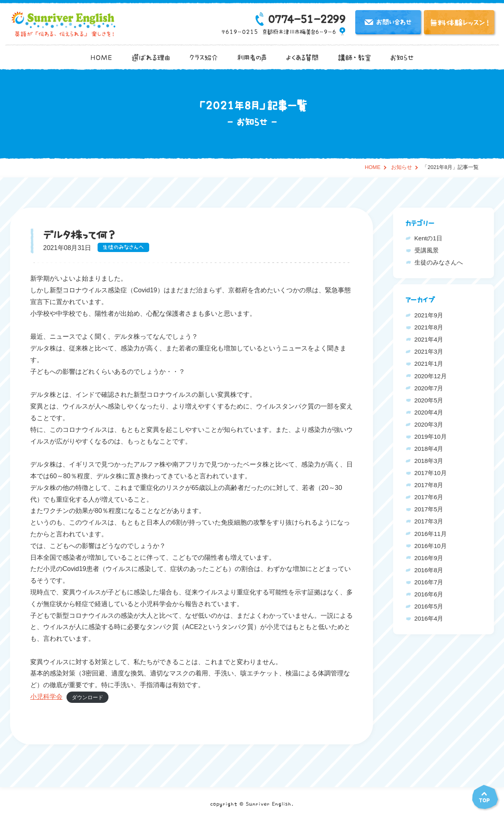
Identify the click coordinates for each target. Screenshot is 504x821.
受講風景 (427, 250)
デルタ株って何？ (79, 235)
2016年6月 (429, 594)
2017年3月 (429, 521)
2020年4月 (429, 412)
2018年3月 (429, 461)
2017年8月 (429, 485)
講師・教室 (354, 57)
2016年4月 (429, 618)
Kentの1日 (428, 238)
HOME (101, 57)
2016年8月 (429, 570)
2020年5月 (429, 400)
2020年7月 (429, 388)
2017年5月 (429, 509)
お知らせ (402, 57)
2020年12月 (431, 376)
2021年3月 (429, 351)
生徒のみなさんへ (123, 248)
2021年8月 (429, 327)
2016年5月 (429, 606)
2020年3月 (429, 424)
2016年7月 (429, 582)
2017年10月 (431, 473)
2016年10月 (431, 546)
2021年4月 (429, 339)
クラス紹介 (204, 57)
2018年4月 (429, 449)
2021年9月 (429, 315)
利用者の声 (252, 57)
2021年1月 (429, 364)
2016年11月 (431, 534)
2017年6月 (429, 497)
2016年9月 (429, 558)
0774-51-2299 (306, 19)
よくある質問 (302, 57)
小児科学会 (46, 697)
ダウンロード (87, 697)
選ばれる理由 (151, 57)
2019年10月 (431, 437)
